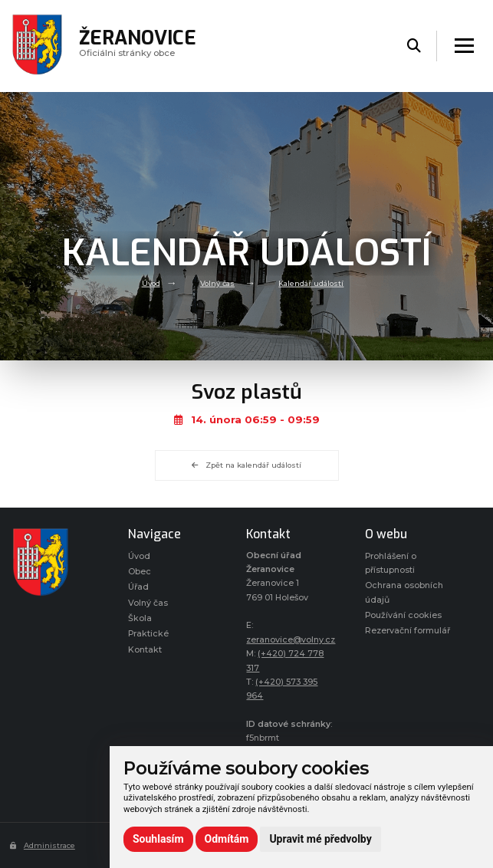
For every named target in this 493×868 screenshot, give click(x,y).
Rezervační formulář (408, 631)
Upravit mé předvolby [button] (320, 839)
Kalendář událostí (311, 283)
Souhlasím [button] (158, 839)
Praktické (148, 634)
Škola (140, 618)
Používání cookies (403, 615)
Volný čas (217, 283)
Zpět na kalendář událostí (246, 465)
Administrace (43, 845)
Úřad (138, 587)
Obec (140, 572)
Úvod (151, 283)
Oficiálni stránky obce (138, 46)
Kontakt (145, 650)
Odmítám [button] (227, 839)
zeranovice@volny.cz (291, 640)
